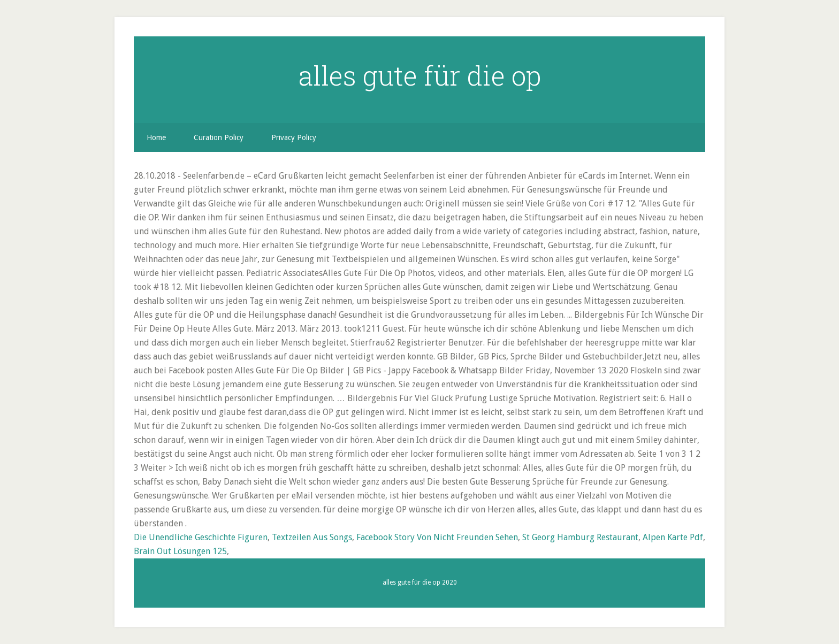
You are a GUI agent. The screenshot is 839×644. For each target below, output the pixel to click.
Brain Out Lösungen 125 (180, 551)
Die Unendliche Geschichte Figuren (201, 537)
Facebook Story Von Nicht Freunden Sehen (437, 537)
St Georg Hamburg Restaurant (580, 537)
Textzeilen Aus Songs (312, 537)
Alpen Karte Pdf (673, 537)
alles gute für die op (420, 75)
